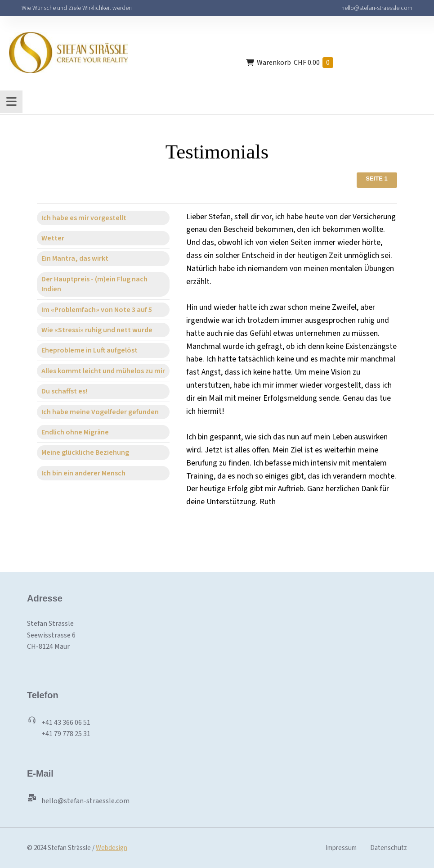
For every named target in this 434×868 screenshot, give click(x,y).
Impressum (341, 848)
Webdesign (112, 848)
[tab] (103, 218)
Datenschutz (389, 848)
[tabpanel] (287, 360)
